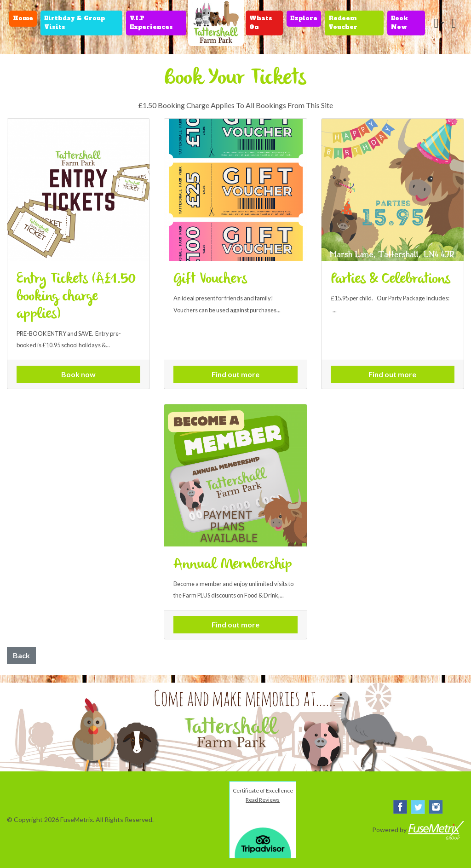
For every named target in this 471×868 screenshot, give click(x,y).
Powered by (418, 830)
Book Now (399, 23)
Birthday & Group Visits (75, 23)
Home (23, 18)
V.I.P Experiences (151, 23)
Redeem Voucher (343, 23)
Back (21, 655)
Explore (304, 18)
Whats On (261, 23)
